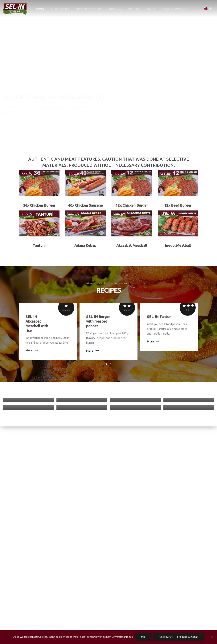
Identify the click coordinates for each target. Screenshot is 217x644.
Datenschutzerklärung (179, 637)
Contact (54, 124)
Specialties (18, 124)
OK (143, 637)
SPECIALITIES (60, 9)
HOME (40, 9)
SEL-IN (151, 9)
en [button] (208, 9)
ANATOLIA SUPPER (89, 9)
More (29, 350)
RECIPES (134, 9)
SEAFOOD (115, 9)
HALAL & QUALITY (175, 9)
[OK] (212, 637)
